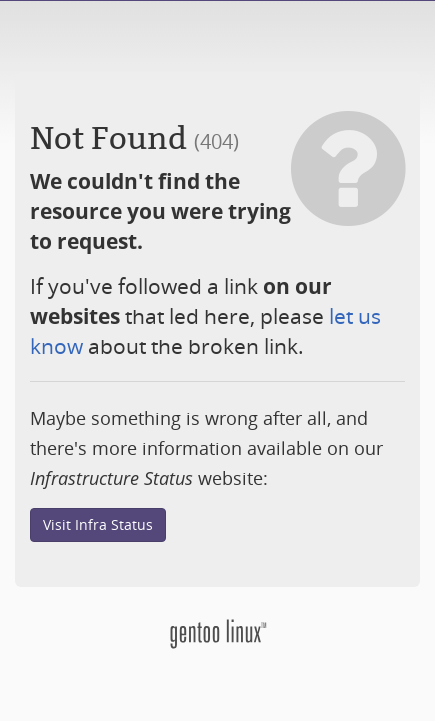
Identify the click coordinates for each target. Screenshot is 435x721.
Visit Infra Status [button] (98, 524)
